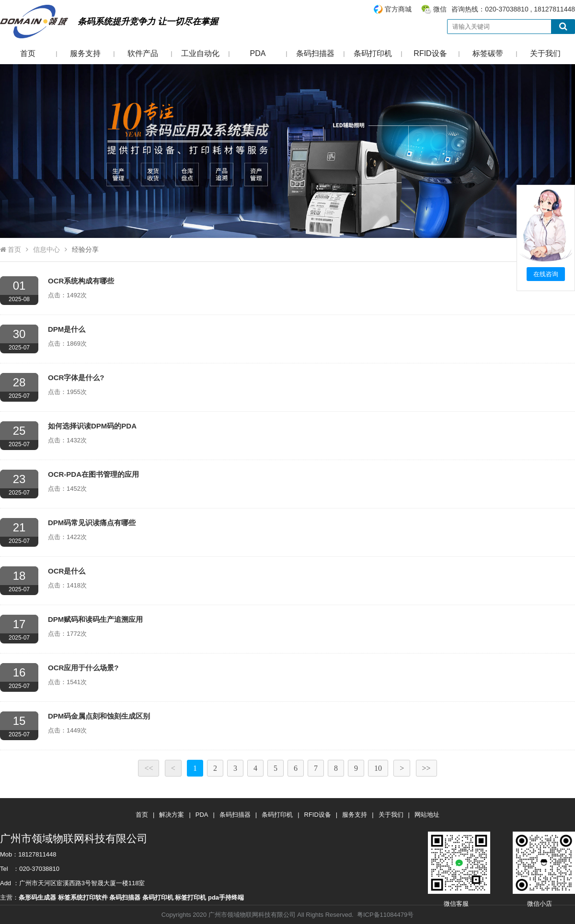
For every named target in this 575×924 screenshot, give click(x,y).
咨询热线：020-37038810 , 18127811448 (474, 9)
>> (426, 768)
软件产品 (143, 53)
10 (378, 768)
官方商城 (398, 9)
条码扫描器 (315, 53)
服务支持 (85, 53)
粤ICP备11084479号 (385, 915)
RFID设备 (430, 53)
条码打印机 (373, 53)
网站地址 (427, 815)
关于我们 (545, 53)
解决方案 (172, 815)
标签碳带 (488, 53)
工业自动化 (200, 53)
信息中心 (46, 249)
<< (149, 768)
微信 (440, 9)
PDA (258, 53)
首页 (28, 53)
